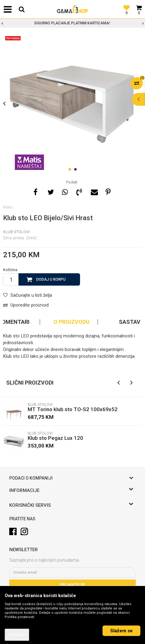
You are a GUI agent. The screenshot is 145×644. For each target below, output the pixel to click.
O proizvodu (72, 322)
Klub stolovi (16, 232)
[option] (72, 23)
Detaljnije (17, 635)
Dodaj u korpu (51, 279)
